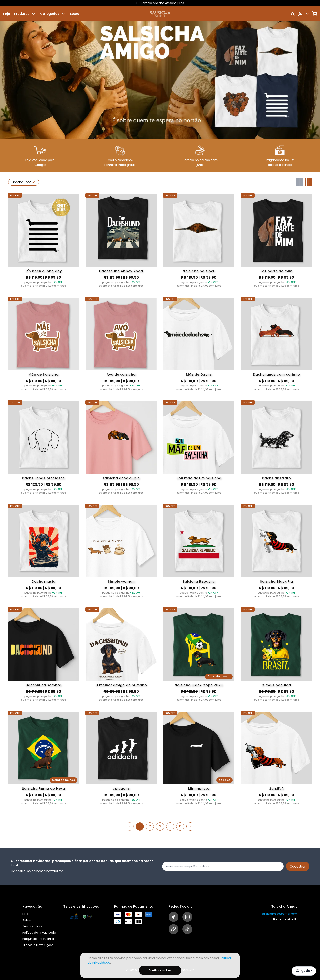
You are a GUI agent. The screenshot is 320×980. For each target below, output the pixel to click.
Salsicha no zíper (199, 271)
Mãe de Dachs (199, 375)
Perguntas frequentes (39, 939)
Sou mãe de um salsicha (199, 478)
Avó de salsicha (121, 375)
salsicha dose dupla (121, 478)
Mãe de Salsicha (43, 375)
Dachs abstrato (277, 478)
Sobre (74, 14)
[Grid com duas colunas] (300, 182)
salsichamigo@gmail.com (280, 914)
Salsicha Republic (199, 582)
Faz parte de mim (276, 271)
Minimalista (199, 789)
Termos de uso (33, 926)
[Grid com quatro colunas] (308, 182)
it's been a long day (44, 271)
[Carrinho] (314, 14)
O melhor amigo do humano (121, 685)
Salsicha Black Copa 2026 (199, 685)
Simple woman (121, 582)
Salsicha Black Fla (277, 582)
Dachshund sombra (43, 685)
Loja (7, 14)
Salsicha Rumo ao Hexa (44, 789)
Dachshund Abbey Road (121, 271)
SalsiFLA (277, 789)
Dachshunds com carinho (277, 375)
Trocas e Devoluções (38, 945)
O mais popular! (276, 685)
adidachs (121, 789)
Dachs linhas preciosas (43, 478)
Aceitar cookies (160, 970)
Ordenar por (24, 182)
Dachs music (44, 582)
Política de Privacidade (39, 933)
